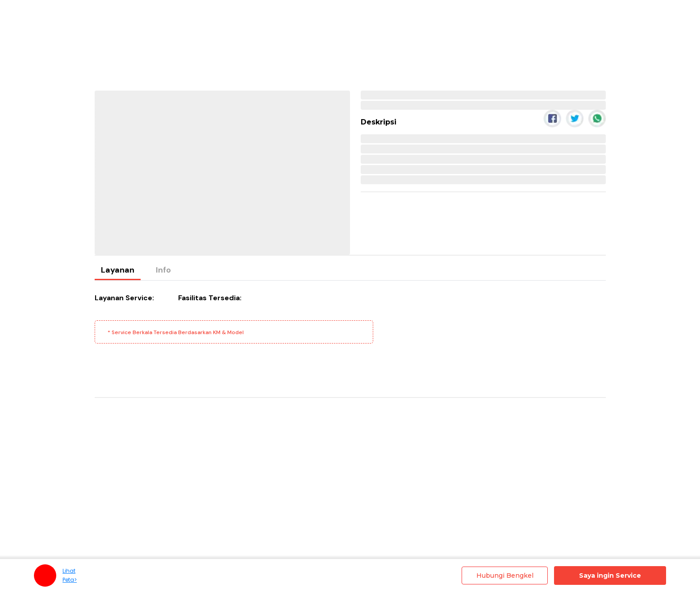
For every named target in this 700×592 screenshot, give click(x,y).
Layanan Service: (124, 298)
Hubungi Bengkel (505, 575)
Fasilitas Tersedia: (210, 298)
